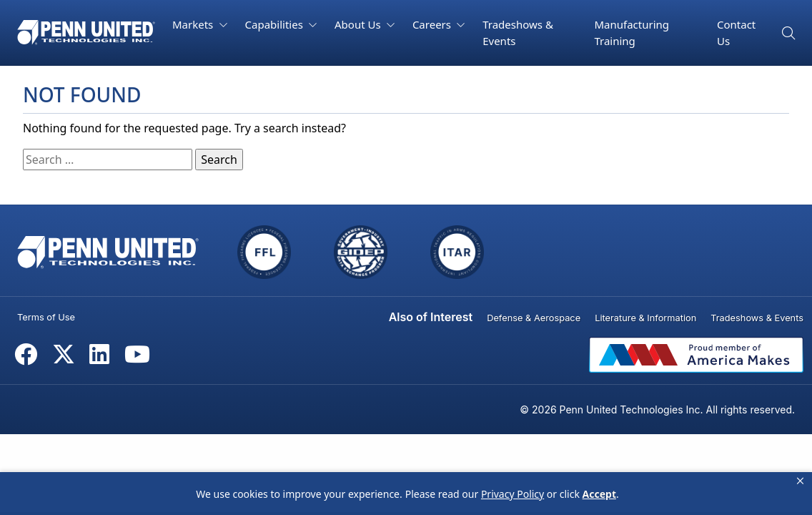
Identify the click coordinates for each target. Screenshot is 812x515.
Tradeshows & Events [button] (518, 33)
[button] (800, 481)
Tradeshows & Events (757, 318)
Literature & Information (645, 318)
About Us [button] (359, 24)
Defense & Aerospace (534, 318)
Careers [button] (433, 24)
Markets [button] (194, 24)
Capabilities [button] (276, 24)
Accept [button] (599, 494)
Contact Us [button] (736, 33)
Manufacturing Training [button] (632, 33)
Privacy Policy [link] (513, 494)
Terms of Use (46, 317)
